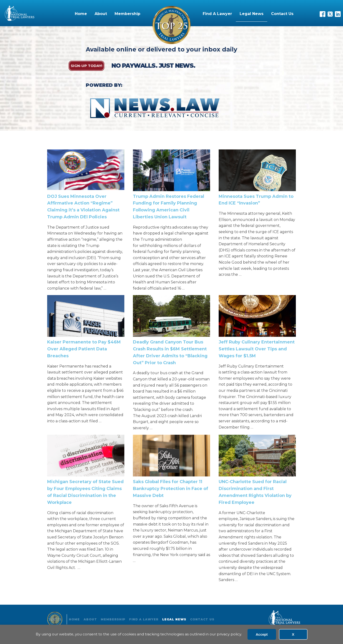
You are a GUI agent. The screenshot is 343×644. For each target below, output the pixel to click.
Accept (262, 634)
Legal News (252, 14)
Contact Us (282, 14)
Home (81, 14)
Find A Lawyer (217, 14)
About (101, 14)
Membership (127, 14)
